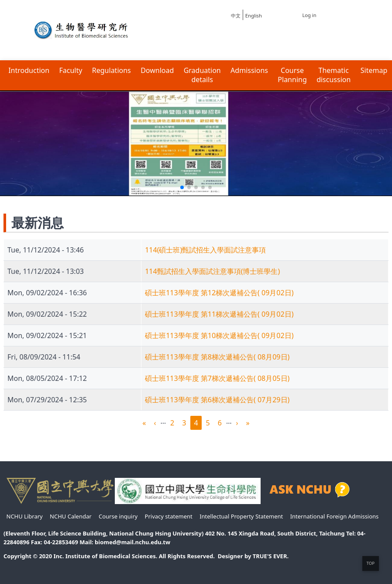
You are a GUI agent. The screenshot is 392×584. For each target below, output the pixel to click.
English (254, 16)
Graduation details (202, 75)
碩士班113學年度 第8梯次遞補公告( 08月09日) (217, 357)
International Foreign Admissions (335, 516)
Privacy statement (169, 516)
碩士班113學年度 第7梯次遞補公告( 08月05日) (217, 378)
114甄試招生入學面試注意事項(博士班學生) (212, 271)
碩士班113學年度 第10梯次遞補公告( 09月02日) (219, 335)
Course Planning (292, 75)
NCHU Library (25, 516)
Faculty (71, 71)
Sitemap (374, 71)
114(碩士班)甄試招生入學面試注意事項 (205, 250)
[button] (182, 187)
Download (157, 71)
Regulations (112, 71)
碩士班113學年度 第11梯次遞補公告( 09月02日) (219, 314)
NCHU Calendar (71, 516)
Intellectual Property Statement (241, 516)
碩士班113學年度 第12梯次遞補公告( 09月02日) (219, 293)
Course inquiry (118, 516)
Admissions (249, 71)
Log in (309, 15)
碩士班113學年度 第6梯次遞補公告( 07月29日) (217, 400)
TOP (371, 563)
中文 (236, 16)
